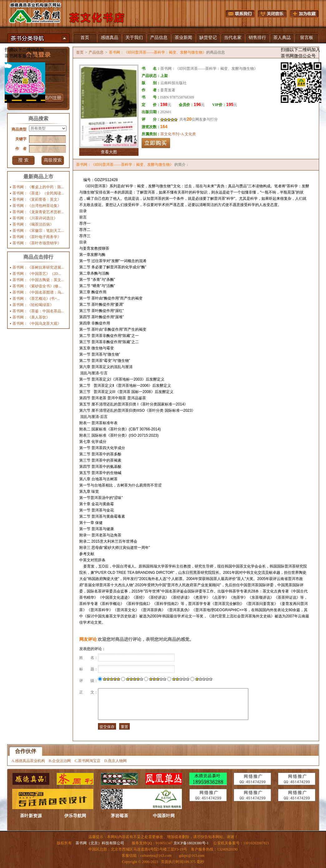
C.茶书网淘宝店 (88, 761)
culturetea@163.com (156, 856)
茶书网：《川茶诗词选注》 (35, 218)
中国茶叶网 (164, 816)
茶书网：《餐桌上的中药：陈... (38, 187)
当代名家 (233, 38)
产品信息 (159, 38)
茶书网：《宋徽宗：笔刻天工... (38, 231)
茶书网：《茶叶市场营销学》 (37, 243)
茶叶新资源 (31, 816)
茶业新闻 (183, 38)
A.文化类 (188, 134)
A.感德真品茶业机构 (28, 761)
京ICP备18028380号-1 (191, 843)
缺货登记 (208, 38)
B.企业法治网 (60, 761)
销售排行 (257, 38)
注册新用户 (52, 98)
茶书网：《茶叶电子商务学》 (37, 237)
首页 (85, 38)
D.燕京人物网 (115, 761)
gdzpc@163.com (192, 856)
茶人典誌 (282, 38)
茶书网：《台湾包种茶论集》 (37, 206)
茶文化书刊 (170, 134)
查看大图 (109, 152)
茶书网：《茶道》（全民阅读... (38, 193)
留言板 (307, 38)
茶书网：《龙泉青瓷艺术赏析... (38, 212)
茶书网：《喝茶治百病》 (33, 224)
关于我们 (134, 38)
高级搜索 (53, 160)
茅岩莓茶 (119, 816)
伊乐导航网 (75, 816)
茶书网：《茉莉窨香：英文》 (37, 199)
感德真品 (109, 38)
